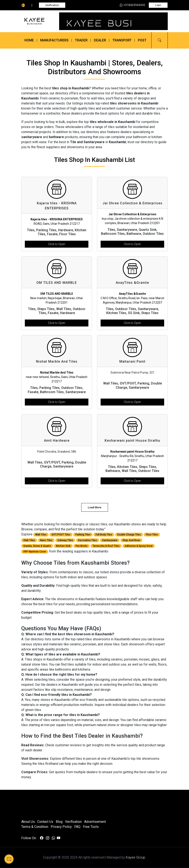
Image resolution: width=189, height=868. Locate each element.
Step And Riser (131, 540)
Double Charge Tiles (129, 535)
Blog (59, 822)
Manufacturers (54, 40)
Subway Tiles (65, 540)
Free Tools (91, 827)
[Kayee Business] (38, 21)
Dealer (100, 40)
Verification (52, 5)
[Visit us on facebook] (42, 838)
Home (29, 40)
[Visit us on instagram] (48, 838)
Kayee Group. (136, 857)
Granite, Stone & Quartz (37, 546)
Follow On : (29, 838)
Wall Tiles (41, 535)
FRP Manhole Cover (35, 552)
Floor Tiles (152, 535)
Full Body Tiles (104, 535)
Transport (122, 40)
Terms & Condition (35, 827)
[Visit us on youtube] (59, 838)
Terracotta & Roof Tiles (106, 546)
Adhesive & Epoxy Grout (139, 546)
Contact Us (45, 822)
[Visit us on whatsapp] (53, 838)
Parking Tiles (83, 535)
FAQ (77, 827)
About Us (28, 822)
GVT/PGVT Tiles (61, 535)
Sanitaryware (110, 540)
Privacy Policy (61, 827)
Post (142, 40)
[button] (160, 40)
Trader (81, 40)
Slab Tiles (29, 540)
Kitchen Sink (63, 546)
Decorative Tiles (88, 540)
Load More (95, 507)
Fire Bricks (82, 546)
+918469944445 (132, 5)
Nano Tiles (46, 540)
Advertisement (95, 822)
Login (158, 5)
